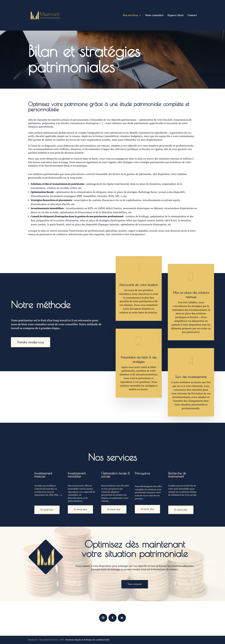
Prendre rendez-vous (31, 342)
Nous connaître (154, 16)
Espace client (176, 16)
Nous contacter (135, 584)
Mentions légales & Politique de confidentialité (87, 640)
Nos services (130, 16)
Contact (192, 16)
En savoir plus (47, 510)
